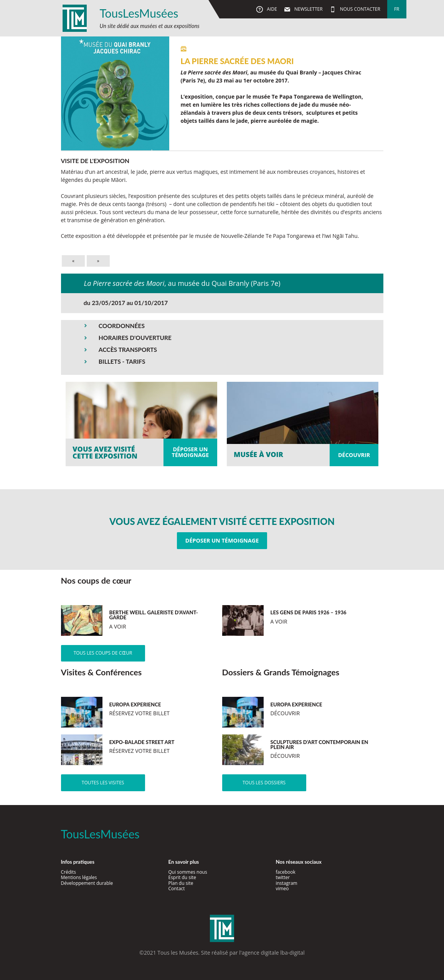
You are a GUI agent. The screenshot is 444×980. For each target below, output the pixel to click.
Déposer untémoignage (191, 452)
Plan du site (181, 883)
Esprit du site (182, 877)
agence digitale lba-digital (273, 953)
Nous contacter (360, 9)
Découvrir (354, 455)
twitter (283, 877)
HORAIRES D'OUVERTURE (135, 338)
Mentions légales (79, 877)
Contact (176, 888)
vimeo (282, 888)
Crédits (69, 872)
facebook (285, 872)
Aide (271, 9)
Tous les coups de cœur (103, 653)
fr (397, 9)
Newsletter (308, 9)
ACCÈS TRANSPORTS (128, 350)
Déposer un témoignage (222, 540)
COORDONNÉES (122, 326)
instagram (286, 883)
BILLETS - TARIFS (122, 361)
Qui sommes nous (187, 872)
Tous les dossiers (264, 783)
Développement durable (87, 883)
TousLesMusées (139, 13)
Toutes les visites (103, 783)
